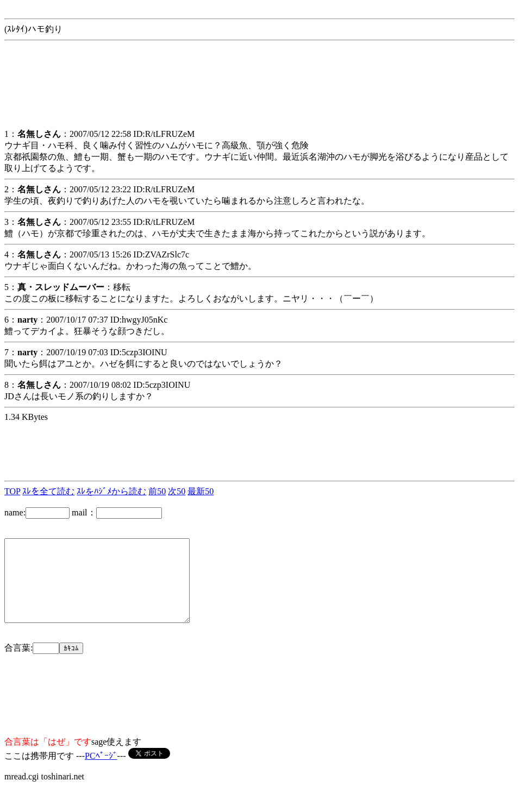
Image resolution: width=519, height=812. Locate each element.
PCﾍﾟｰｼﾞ (101, 772)
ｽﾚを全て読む (48, 491)
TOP (12, 491)
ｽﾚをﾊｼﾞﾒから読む (111, 491)
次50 (177, 491)
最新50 (201, 491)
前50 (157, 491)
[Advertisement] (91, 92)
